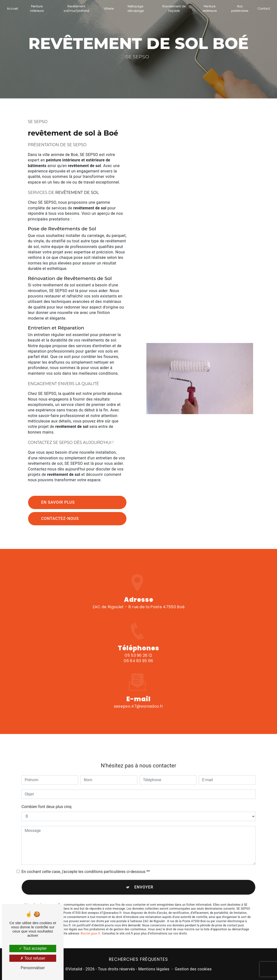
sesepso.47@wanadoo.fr (139, 701)
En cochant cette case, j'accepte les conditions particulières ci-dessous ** (86, 867)
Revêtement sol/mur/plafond (76, 8)
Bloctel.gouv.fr (90, 929)
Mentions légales (154, 969)
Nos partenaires (240, 8)
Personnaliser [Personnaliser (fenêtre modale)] (33, 968)
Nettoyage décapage (136, 8)
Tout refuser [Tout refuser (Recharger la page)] (33, 958)
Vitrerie (109, 8)
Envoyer (144, 882)
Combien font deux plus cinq (46, 802)
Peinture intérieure (37, 8)
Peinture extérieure (210, 8)
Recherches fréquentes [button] (138, 959)
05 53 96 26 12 (138, 660)
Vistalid (75, 969)
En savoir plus (58, 502)
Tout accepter (33, 948)
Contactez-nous (60, 519)
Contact (264, 8)
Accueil (13, 8)
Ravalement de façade (174, 8)
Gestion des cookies (193, 969)
